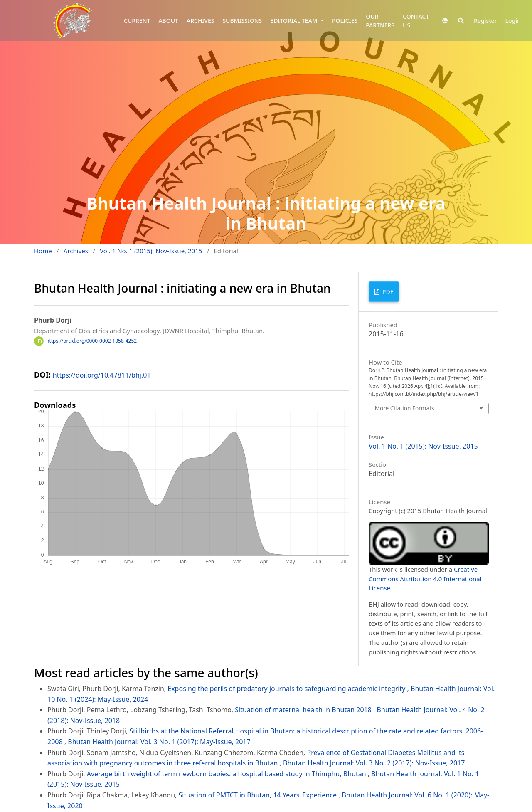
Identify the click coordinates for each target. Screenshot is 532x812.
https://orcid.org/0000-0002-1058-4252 (91, 341)
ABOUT (168, 21)
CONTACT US (416, 21)
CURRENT (137, 21)
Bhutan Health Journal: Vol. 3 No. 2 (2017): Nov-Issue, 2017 (374, 763)
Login (513, 21)
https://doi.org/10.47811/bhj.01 (102, 375)
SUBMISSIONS (242, 21)
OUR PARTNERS (380, 21)
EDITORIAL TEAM (294, 21)
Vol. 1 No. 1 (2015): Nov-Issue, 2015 (151, 251)
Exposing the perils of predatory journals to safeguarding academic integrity (287, 689)
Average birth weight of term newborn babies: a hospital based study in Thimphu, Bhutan (227, 774)
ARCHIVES (200, 21)
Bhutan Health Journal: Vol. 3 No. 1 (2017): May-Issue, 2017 (159, 742)
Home (43, 251)
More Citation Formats (405, 408)
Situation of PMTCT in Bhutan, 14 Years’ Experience (259, 795)
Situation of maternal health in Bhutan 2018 (304, 710)
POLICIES (345, 21)
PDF (387, 292)
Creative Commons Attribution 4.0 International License (425, 579)
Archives (76, 251)
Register (485, 21)
